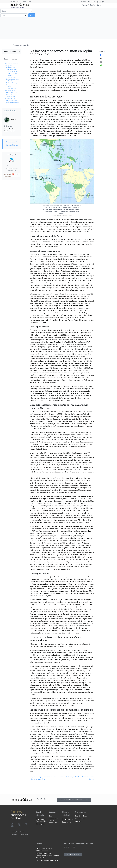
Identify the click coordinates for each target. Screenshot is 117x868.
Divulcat (83, 2)
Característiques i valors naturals (13, 72)
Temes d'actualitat (89, 5)
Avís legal (14, 832)
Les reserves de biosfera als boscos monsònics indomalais (12, 100)
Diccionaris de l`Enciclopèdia (41, 820)
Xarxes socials (24, 834)
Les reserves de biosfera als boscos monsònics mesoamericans (11, 93)
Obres (99, 5)
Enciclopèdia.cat (81, 816)
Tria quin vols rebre (73, 854)
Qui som (13, 2)
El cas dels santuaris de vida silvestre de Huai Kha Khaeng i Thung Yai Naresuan (12, 82)
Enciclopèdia (40, 824)
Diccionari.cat (91, 2)
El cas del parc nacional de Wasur (12, 69)
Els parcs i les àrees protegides (11, 65)
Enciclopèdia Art (68, 819)
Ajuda (29, 2)
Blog (18, 2)
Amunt (62, 777)
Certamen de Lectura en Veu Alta (54, 821)
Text (51, 816)
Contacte (24, 2)
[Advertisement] (87, 23)
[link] (12, 52)
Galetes (22, 832)
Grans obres (67, 822)
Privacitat (14, 834)
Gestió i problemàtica (12, 76)
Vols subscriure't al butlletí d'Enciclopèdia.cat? (74, 800)
